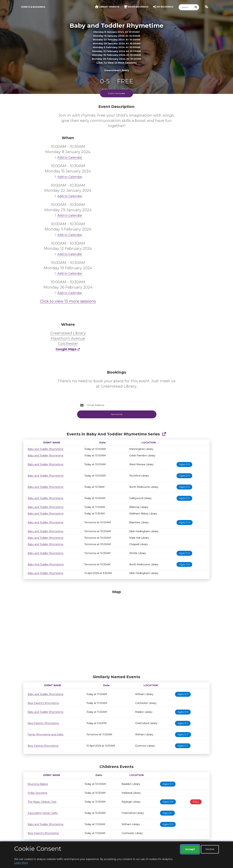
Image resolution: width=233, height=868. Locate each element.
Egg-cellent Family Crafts (43, 813)
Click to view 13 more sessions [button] (116, 63)
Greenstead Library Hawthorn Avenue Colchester (68, 338)
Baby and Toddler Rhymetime (46, 449)
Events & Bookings (33, 7)
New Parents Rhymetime (43, 746)
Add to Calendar (68, 157)
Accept (190, 849)
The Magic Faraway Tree (42, 802)
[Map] (116, 631)
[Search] (186, 7)
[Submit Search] (196, 7)
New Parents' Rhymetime (43, 723)
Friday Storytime (38, 793)
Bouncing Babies (38, 784)
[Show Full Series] (164, 434)
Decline (210, 849)
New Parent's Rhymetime (43, 703)
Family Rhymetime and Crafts (45, 734)
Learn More (21, 863)
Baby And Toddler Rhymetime (46, 564)
